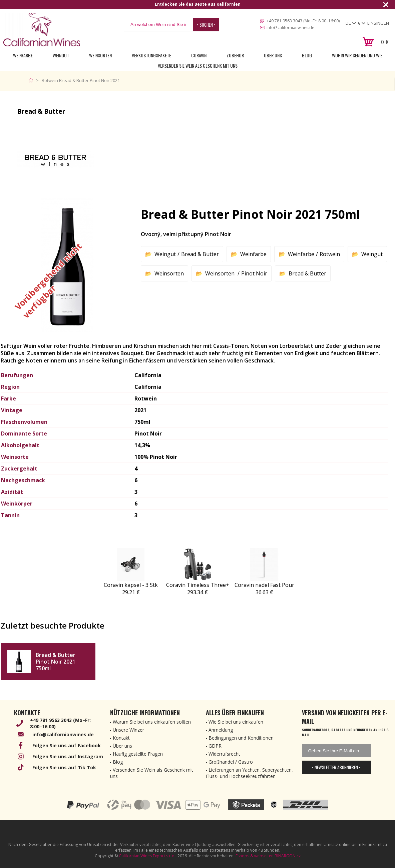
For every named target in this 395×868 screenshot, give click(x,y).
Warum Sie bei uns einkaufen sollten (152, 722)
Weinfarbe (23, 55)
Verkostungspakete (151, 55)
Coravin (199, 55)
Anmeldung (221, 730)
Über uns (273, 55)
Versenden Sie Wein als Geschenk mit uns (198, 66)
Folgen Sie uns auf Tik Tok (64, 767)
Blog (307, 55)
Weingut (61, 55)
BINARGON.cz (288, 856)
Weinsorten (100, 55)
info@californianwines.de (290, 28)
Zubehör (235, 55)
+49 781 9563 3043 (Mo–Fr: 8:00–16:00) (303, 21)
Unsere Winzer (128, 730)
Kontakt (121, 738)
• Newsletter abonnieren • (336, 767)
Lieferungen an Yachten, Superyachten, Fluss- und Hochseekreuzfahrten (249, 773)
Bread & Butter (200, 254)
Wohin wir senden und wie (357, 55)
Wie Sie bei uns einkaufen (236, 722)
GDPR (215, 746)
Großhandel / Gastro (231, 762)
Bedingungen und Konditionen (241, 738)
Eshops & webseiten (255, 856)
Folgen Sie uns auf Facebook (67, 745)
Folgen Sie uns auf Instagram (68, 756)
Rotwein (330, 254)
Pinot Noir (254, 273)
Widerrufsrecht (224, 754)
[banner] (42, 30)
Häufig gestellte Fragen (138, 754)
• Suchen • (206, 25)
